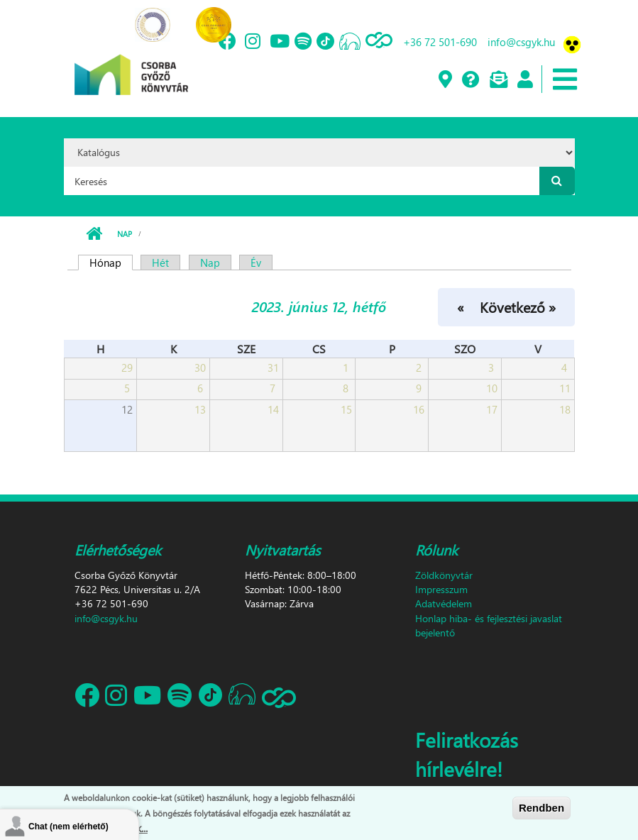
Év (256, 262)
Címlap (94, 234)
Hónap (111, 262)
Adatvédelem (444, 603)
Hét (160, 262)
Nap (125, 234)
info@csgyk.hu (521, 42)
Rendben (541, 808)
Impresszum (441, 589)
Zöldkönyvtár (444, 575)
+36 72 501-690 (440, 42)
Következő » (518, 306)
